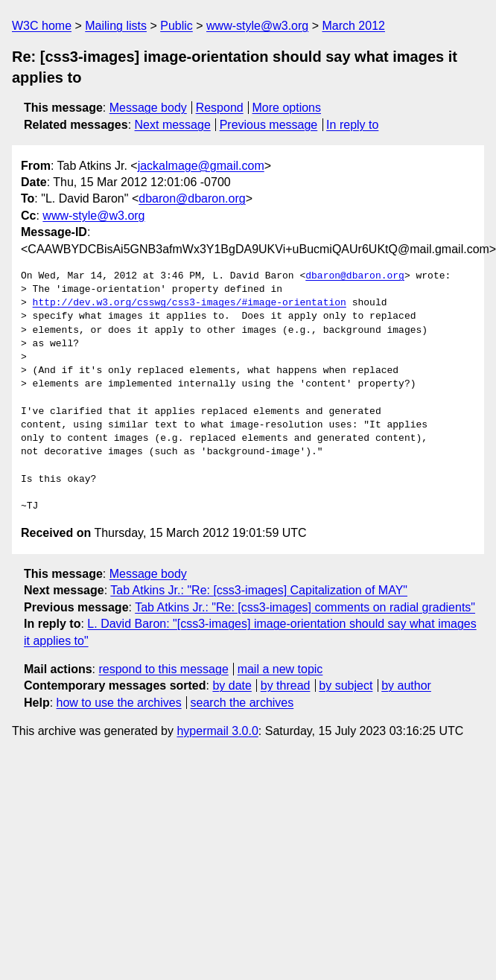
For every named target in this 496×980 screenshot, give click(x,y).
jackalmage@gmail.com (201, 166)
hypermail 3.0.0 (217, 731)
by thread (286, 685)
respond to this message (163, 669)
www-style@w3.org (257, 26)
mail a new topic (280, 669)
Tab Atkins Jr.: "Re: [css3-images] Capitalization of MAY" (259, 590)
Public (177, 26)
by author (406, 685)
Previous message (269, 125)
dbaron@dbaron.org (192, 198)
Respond (220, 108)
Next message (173, 125)
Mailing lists (116, 26)
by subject (346, 685)
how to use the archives (119, 703)
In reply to (352, 125)
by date (232, 685)
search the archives (242, 703)
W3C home (42, 26)
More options (287, 108)
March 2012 (353, 26)
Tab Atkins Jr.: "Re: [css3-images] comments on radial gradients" (305, 607)
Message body (148, 108)
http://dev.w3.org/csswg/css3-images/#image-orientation (190, 303)
